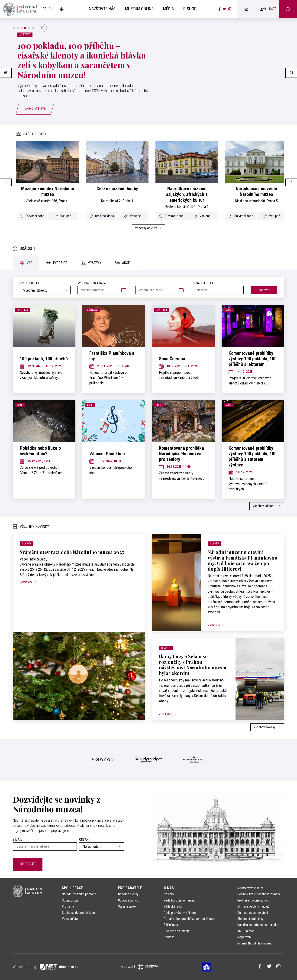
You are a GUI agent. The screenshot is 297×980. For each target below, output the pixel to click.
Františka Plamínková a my (112, 356)
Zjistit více (30, 582)
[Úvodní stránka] (20, 9)
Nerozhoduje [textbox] (92, 847)
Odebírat (28, 864)
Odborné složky (128, 894)
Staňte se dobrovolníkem (78, 913)
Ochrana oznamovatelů (253, 913)
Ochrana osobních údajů (253, 906)
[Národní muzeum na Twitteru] (224, 9)
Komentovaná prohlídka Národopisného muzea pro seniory (181, 454)
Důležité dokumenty (177, 931)
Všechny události (267, 506)
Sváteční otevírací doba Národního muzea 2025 (72, 552)
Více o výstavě (35, 108)
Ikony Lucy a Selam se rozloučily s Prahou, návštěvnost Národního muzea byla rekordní (192, 665)
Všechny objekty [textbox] (35, 290)
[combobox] (45, 290)
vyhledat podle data (92, 283)
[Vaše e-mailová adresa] (45, 847)
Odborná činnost (129, 900)
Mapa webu (245, 937)
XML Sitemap (246, 931)
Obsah (84, 840)
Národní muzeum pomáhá (79, 894)
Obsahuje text (203, 283)
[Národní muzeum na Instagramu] (230, 9)
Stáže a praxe (127, 906)
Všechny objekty (148, 228)
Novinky (169, 894)
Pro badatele (130, 888)
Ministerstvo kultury (250, 888)
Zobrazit (264, 290)
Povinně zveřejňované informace (259, 894)
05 (291, 73)
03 (6, 73)
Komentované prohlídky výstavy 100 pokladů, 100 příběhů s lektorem (253, 359)
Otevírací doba (32, 216)
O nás (169, 888)
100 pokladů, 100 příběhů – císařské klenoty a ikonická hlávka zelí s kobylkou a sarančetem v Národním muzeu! (82, 60)
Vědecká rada (173, 906)
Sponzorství (70, 900)
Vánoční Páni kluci (107, 454)
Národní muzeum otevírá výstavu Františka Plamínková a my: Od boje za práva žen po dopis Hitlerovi (242, 560)
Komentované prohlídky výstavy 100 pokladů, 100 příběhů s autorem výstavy (253, 456)
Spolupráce (73, 888)
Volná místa (70, 919)
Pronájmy (68, 906)
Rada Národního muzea (179, 900)
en (51, 9)
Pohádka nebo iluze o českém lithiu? (40, 451)
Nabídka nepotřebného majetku (258, 925)
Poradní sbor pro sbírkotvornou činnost (190, 919)
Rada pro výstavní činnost (181, 913)
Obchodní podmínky (250, 919)
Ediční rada (171, 925)
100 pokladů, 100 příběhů (44, 359)
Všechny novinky (267, 727)
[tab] (26, 263)
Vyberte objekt (30, 283)
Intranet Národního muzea (254, 943)
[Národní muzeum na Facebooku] (220, 9)
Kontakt (169, 937)
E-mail (17, 840)
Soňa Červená (172, 359)
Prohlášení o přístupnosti (254, 900)
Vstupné (63, 216)
